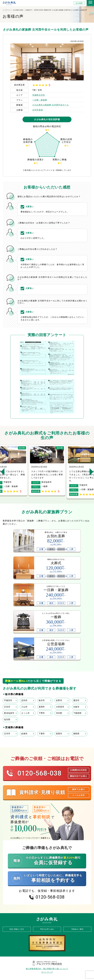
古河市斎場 (38, 110)
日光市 (7, 707)
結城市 (24, 734)
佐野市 (59, 700)
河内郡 (59, 713)
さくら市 (25, 713)
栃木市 (42, 700)
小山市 (24, 707)
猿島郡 (76, 734)
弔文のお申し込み (47, 929)
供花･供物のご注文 (17, 929)
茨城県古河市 (39, 95)
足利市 (24, 700)
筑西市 (59, 734)
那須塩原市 (9, 713)
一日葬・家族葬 (40, 100)
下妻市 (42, 734)
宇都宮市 (8, 700)
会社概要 (79, 3)
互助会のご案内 (77, 929)
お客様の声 (29, 10)
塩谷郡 (7, 719)
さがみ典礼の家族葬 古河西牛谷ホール (51, 105)
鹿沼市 (76, 700)
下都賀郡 (77, 713)
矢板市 (76, 707)
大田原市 (60, 707)
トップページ (7, 10)
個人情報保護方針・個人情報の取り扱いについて (47, 969)
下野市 (42, 713)
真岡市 (42, 707)
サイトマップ (47, 972)
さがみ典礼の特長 (18, 10)
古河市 (7, 734)
